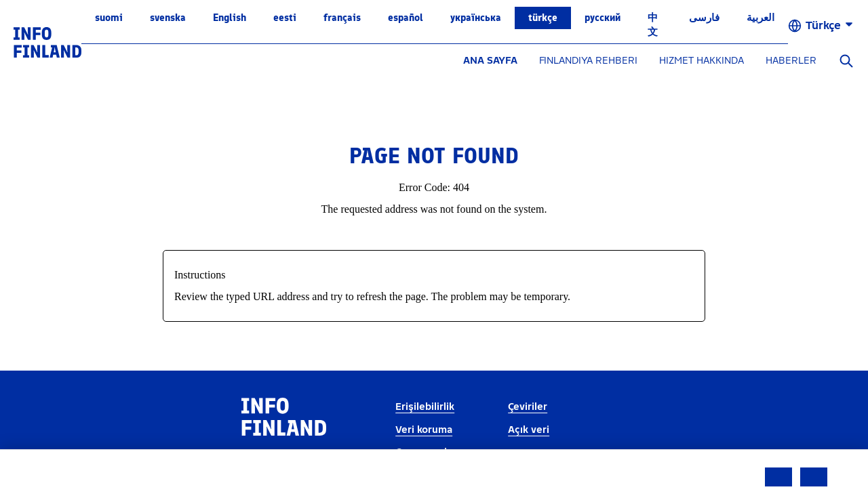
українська (476, 18)
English (230, 18)
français (342, 18)
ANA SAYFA (490, 61)
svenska (168, 18)
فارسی (704, 18)
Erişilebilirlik (425, 407)
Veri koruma (424, 430)
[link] (47, 42)
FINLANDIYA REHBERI (588, 61)
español (406, 18)
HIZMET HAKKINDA (702, 61)
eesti (285, 18)
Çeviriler (528, 407)
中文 (653, 25)
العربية (761, 18)
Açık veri (529, 430)
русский (603, 18)
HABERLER (791, 61)
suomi (109, 18)
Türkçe (543, 18)
